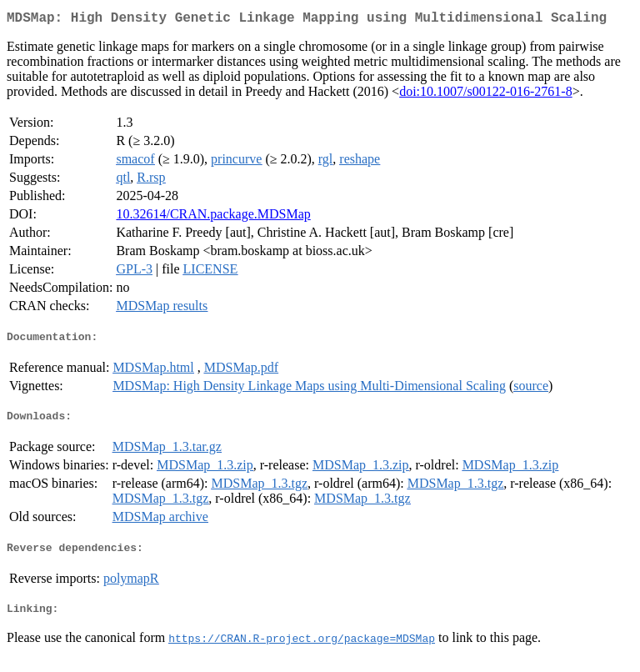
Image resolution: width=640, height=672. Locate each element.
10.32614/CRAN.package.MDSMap (213, 217)
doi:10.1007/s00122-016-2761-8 (486, 95)
